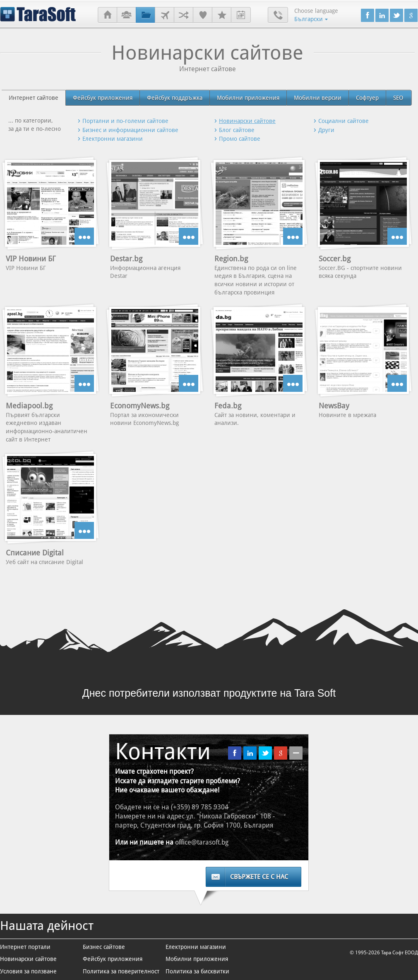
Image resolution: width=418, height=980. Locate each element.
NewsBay (334, 406)
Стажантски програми (241, 15)
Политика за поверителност (121, 971)
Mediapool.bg (29, 406)
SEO (398, 98)
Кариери (222, 15)
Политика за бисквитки (197, 971)
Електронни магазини (196, 947)
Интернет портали (25, 947)
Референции (203, 15)
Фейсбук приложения (103, 98)
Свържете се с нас (259, 877)
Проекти (145, 15)
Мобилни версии (318, 98)
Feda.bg (228, 406)
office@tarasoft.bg (202, 842)
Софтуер (367, 98)
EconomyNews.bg (140, 406)
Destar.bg (126, 259)
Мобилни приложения (248, 98)
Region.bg (231, 259)
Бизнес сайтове (104, 947)
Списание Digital (35, 553)
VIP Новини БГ (31, 259)
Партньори (184, 15)
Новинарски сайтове (28, 959)
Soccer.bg (335, 259)
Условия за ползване (28, 971)
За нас (126, 15)
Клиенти (165, 15)
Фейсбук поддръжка (175, 98)
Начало (107, 15)
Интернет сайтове (34, 98)
